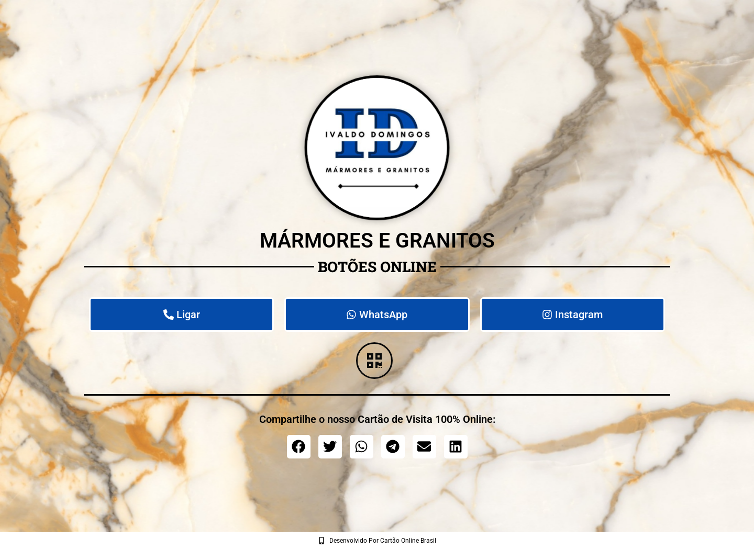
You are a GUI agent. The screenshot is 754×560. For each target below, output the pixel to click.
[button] (299, 447)
